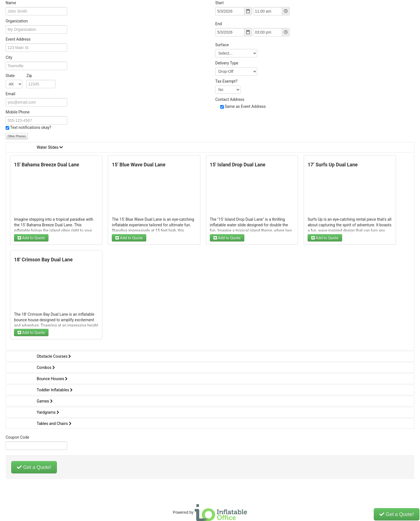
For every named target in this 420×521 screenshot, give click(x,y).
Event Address (18, 39)
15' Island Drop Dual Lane (238, 165)
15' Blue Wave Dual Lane (139, 165)
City (9, 57)
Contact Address (230, 99)
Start (219, 3)
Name (11, 3)
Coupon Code (17, 437)
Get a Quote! (34, 467)
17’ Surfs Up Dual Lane (333, 165)
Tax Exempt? (226, 81)
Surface (222, 45)
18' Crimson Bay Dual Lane (43, 260)
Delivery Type (227, 63)
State (19, 76)
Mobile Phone (18, 112)
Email (11, 94)
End (219, 24)
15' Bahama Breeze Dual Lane (47, 165)
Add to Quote (31, 238)
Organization (17, 21)
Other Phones (17, 136)
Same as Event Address (245, 106)
